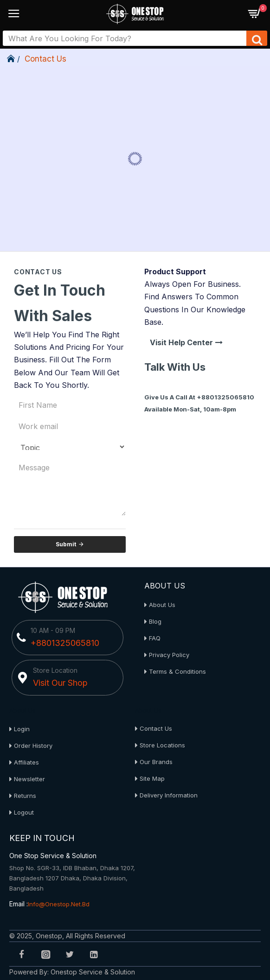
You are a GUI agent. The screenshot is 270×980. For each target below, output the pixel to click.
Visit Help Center (181, 342)
